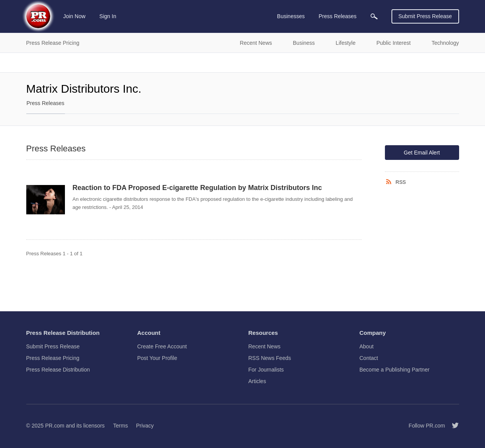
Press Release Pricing (53, 358)
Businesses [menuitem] (291, 16)
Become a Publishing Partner (394, 370)
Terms (121, 426)
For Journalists (266, 370)
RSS (401, 182)
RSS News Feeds (270, 358)
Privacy (145, 426)
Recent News (265, 346)
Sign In (108, 16)
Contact (369, 358)
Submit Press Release (425, 16)
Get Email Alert (422, 153)
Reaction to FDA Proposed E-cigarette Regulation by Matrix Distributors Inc (197, 188)
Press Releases (46, 103)
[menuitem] (374, 16)
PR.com (55, 426)
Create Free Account (162, 346)
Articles (257, 381)
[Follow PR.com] (452, 426)
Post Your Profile (157, 358)
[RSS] (390, 182)
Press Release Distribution (58, 370)
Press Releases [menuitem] (337, 16)
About (367, 346)
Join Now (75, 16)
